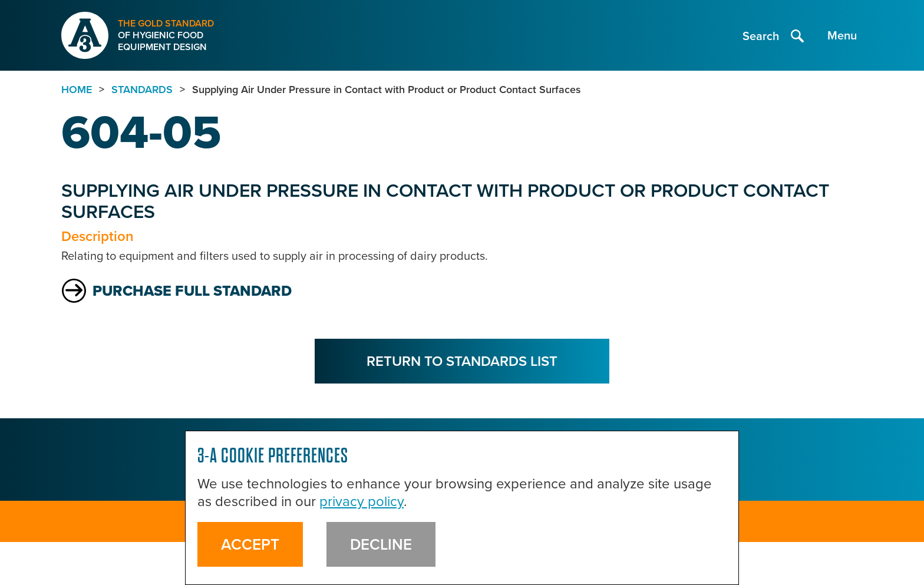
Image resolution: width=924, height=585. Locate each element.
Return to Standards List (462, 361)
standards (142, 90)
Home (77, 90)
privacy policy (362, 501)
